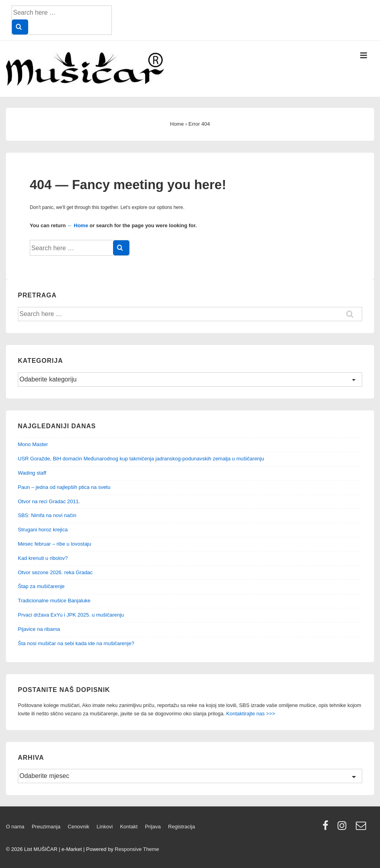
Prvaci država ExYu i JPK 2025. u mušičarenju (71, 615)
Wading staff (32, 473)
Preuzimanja (46, 827)
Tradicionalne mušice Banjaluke (54, 601)
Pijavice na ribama (39, 629)
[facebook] (327, 828)
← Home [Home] (78, 225)
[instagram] (344, 828)
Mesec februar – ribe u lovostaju (55, 544)
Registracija (182, 827)
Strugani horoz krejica (43, 530)
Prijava (153, 827)
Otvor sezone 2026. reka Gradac (55, 572)
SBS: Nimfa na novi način (47, 515)
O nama (15, 827)
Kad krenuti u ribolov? (43, 558)
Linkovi (105, 827)
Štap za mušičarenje (41, 586)
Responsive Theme (137, 849)
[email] (362, 828)
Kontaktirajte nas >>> (250, 714)
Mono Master (33, 444)
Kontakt (129, 827)
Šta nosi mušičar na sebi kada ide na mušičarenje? (76, 643)
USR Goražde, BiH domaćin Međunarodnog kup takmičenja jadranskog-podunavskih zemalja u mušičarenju (141, 459)
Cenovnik (79, 827)
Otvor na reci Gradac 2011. (49, 501)
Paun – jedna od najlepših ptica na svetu (64, 487)
